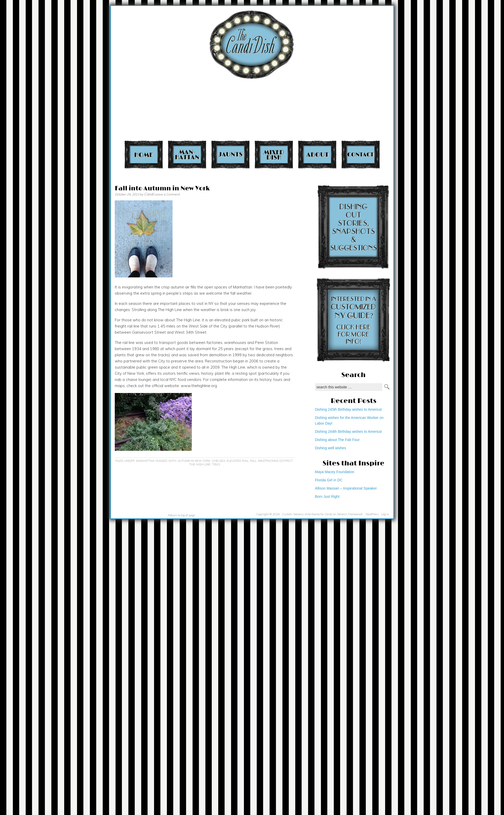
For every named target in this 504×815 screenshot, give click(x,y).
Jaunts (230, 154)
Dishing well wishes (331, 448)
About (317, 154)
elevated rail (238, 461)
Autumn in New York (194, 461)
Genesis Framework (350, 514)
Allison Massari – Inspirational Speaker (346, 488)
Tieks (216, 464)
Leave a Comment (167, 194)
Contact (361, 154)
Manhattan (187, 154)
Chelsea (218, 461)
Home (144, 154)
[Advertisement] (400, 72)
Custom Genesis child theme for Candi (307, 514)
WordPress (372, 514)
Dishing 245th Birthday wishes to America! (349, 409)
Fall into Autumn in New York (162, 188)
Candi (149, 194)
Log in (385, 514)
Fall (253, 461)
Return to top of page (181, 515)
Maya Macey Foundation (335, 472)
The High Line (200, 464)
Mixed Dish (274, 154)
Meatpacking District (275, 461)
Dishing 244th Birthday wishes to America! (349, 432)
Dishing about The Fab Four (337, 440)
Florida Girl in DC (329, 480)
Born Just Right (327, 497)
